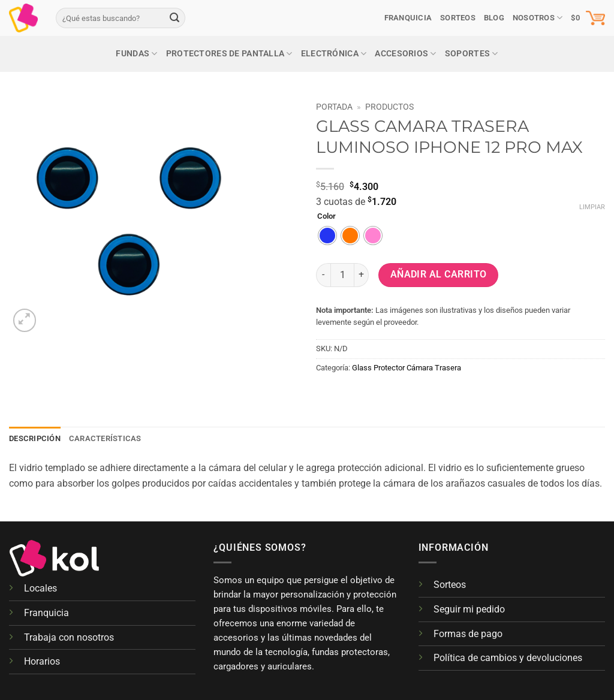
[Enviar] (174, 18)
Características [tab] (105, 438)
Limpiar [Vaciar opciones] (592, 207)
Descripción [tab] (35, 438)
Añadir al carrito (439, 274)
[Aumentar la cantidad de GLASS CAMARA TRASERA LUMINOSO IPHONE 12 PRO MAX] (362, 275)
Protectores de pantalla (229, 54)
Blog (494, 18)
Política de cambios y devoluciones (508, 658)
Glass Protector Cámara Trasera (407, 368)
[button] (588, 18)
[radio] (327, 236)
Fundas (136, 54)
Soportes (472, 54)
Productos (389, 107)
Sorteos (450, 585)
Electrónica (334, 54)
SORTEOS (458, 18)
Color (326, 216)
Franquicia (408, 18)
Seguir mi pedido (469, 609)
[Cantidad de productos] (342, 275)
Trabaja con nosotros (69, 637)
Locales (40, 588)
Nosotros (538, 18)
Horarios (42, 661)
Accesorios (405, 54)
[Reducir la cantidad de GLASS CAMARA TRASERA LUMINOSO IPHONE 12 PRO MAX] (323, 275)
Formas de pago (468, 634)
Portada (334, 107)
